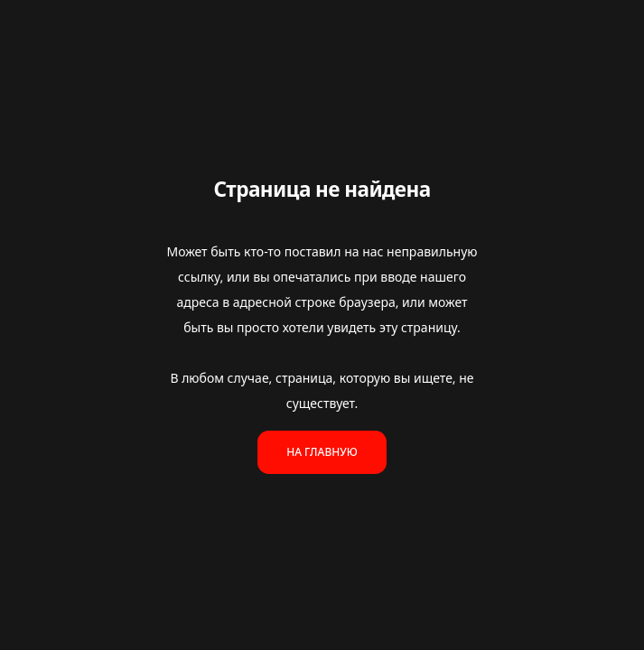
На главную (322, 452)
